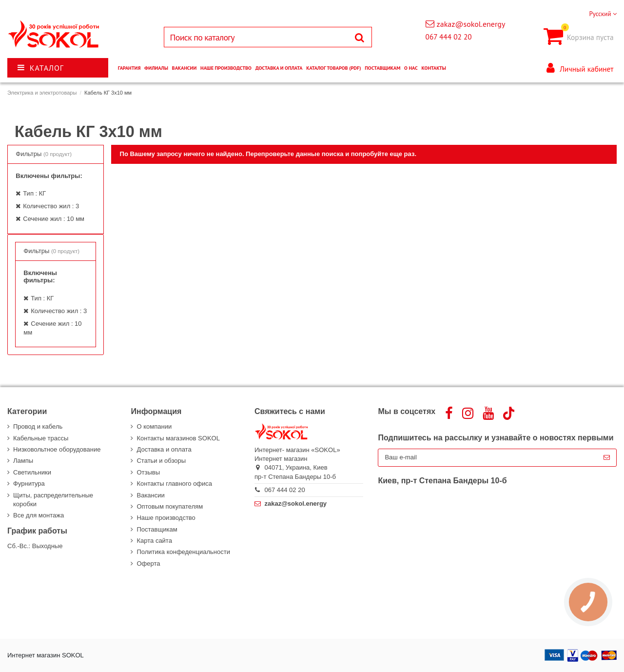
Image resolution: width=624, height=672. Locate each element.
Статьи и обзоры (161, 461)
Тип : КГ (34, 193)
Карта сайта (154, 541)
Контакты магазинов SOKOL (178, 438)
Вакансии (150, 495)
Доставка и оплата (164, 449)
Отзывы (148, 472)
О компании (154, 426)
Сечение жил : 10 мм (54, 219)
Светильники (32, 472)
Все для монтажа (39, 515)
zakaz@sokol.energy (471, 24)
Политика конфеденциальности (183, 552)
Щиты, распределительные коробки (53, 500)
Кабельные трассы (41, 438)
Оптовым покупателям (170, 506)
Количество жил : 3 (51, 206)
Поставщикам (157, 529)
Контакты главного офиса (174, 484)
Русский (603, 14)
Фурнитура (29, 484)
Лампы (23, 461)
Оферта (148, 563)
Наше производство (166, 518)
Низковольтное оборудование (57, 449)
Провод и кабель (38, 426)
